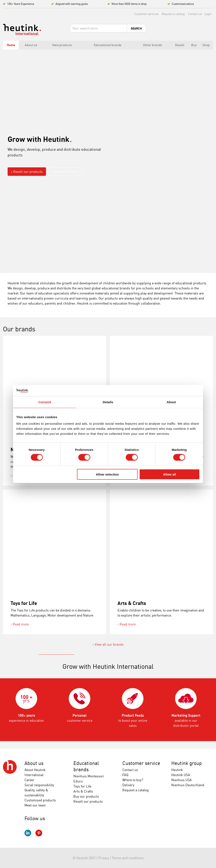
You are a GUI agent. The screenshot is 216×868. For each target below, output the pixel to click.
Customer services (146, 14)
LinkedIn (28, 833)
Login (208, 14)
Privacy (104, 858)
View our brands (67, 172)
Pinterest (39, 833)
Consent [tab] (45, 402)
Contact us (195, 14)
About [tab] (171, 402)
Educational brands (86, 766)
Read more (21, 624)
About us (34, 763)
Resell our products (28, 172)
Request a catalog (173, 14)
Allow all (169, 474)
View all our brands (109, 644)
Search (136, 28)
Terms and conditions (128, 858)
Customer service (141, 763)
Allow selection (107, 474)
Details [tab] (108, 402)
